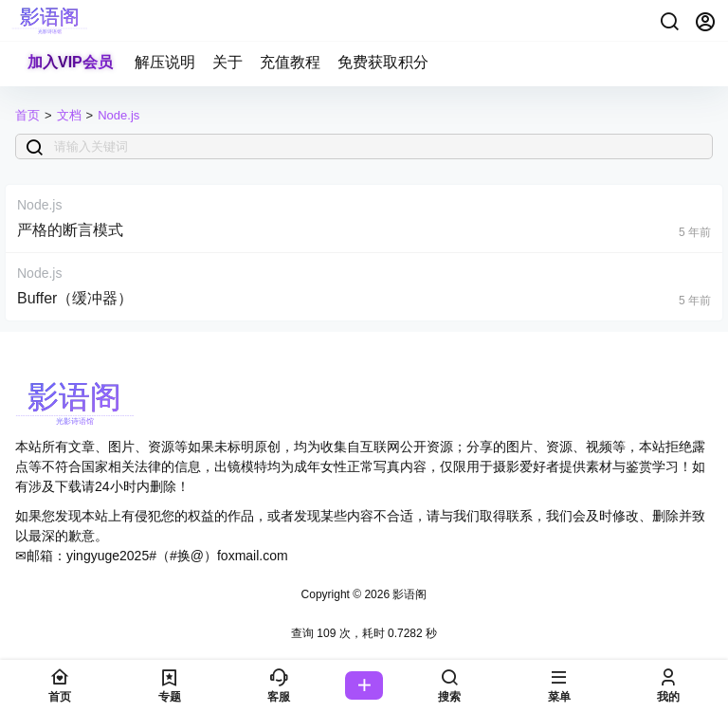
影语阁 (408, 594)
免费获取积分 (383, 62)
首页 (27, 115)
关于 (227, 62)
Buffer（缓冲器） (75, 298)
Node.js (118, 115)
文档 (69, 115)
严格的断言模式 (70, 230)
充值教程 (290, 62)
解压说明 (165, 62)
